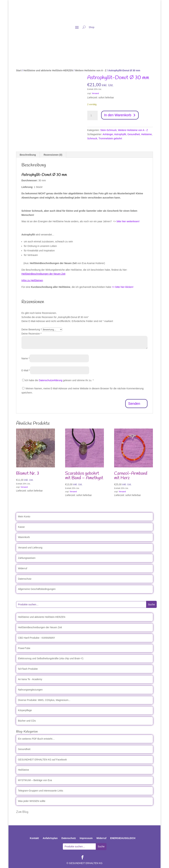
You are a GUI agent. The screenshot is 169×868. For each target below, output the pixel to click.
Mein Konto (24, 516)
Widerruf (23, 568)
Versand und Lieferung (30, 548)
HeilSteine (24, 770)
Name (26, 358)
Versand (95, 93)
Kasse (21, 527)
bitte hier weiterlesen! (128, 221)
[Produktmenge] (92, 116)
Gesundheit (134, 134)
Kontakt (34, 838)
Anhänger (108, 134)
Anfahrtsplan (50, 838)
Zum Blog (22, 812)
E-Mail (26, 370)
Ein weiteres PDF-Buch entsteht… (36, 739)
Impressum (86, 838)
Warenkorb (24, 537)
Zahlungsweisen (27, 558)
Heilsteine (146, 134)
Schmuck (92, 138)
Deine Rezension (32, 334)
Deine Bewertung (32, 329)
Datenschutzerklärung (51, 380)
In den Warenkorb (118, 115)
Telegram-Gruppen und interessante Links (41, 791)
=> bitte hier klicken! (123, 287)
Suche (152, 604)
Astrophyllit (120, 134)
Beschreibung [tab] (28, 155)
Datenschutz (25, 579)
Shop (92, 27)
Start (19, 70)
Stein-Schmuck (108, 130)
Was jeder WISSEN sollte (32, 801)
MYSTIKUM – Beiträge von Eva (35, 780)
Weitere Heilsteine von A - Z (91, 70)
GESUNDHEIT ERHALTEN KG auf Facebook (42, 760)
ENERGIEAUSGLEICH (123, 838)
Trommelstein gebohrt (110, 138)
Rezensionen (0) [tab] (53, 155)
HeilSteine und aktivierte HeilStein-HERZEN (48, 70)
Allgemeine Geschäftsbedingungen (37, 589)
